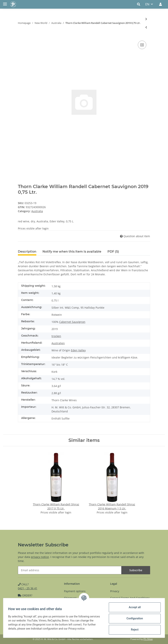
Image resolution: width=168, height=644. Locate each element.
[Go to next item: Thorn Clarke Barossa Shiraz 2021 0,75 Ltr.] (146, 19)
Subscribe (136, 570)
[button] (140, 4)
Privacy (115, 591)
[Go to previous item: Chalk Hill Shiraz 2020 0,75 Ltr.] (146, 27)
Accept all (133, 607)
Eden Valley (78, 350)
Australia (37, 211)
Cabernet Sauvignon (72, 322)
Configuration (133, 618)
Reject (133, 630)
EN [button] (147, 4)
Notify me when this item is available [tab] (72, 252)
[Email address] (70, 570)
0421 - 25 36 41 (28, 588)
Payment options (75, 591)
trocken (56, 336)
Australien (58, 343)
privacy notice (40, 557)
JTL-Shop (148, 639)
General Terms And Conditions (130, 598)
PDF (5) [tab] (113, 252)
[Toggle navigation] (5, 2)
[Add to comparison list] (142, 45)
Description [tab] (27, 252)
